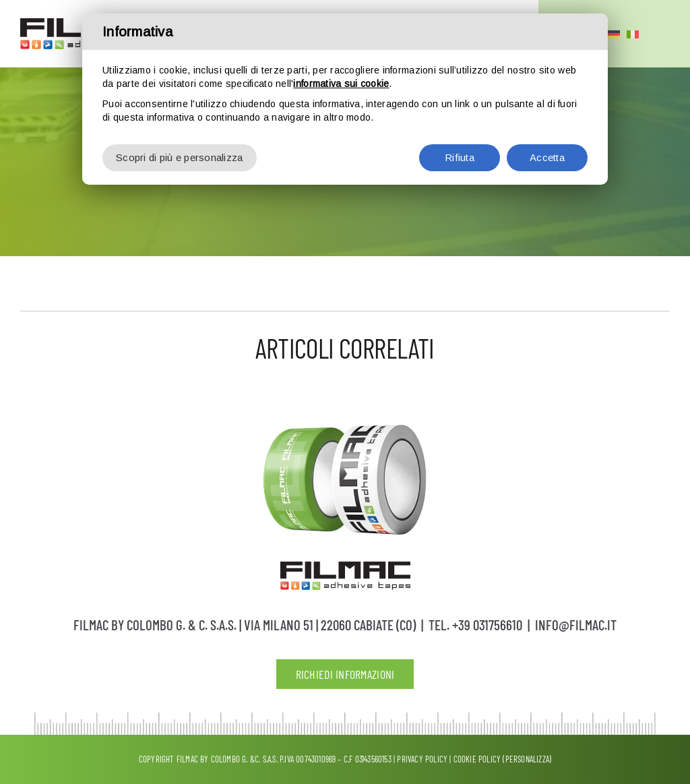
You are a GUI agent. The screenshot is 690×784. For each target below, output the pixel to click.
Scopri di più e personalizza (180, 146)
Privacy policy (422, 759)
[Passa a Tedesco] (614, 34)
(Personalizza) (527, 759)
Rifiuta (460, 146)
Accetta (547, 146)
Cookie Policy (477, 759)
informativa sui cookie (341, 72)
